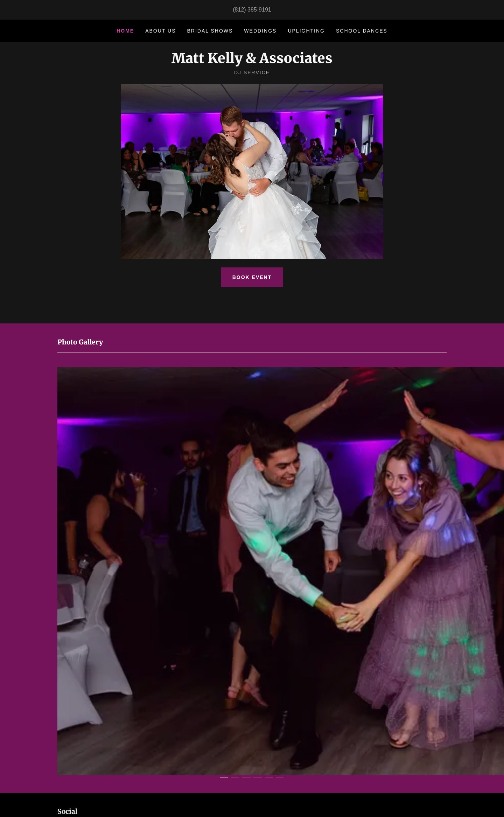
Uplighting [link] (306, 31)
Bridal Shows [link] (210, 31)
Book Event (252, 277)
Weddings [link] (260, 31)
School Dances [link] (362, 31)
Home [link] (125, 31)
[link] (252, 61)
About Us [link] (160, 31)
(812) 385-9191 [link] (252, 10)
